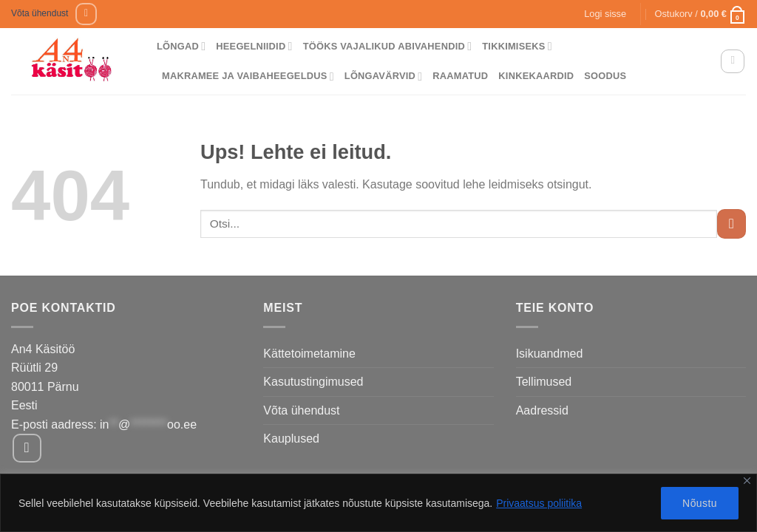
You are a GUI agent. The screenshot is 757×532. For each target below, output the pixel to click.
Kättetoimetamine (309, 354)
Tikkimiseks (517, 46)
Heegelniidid (254, 46)
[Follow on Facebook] (86, 14)
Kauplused (291, 439)
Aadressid (542, 410)
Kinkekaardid (536, 76)
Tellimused (544, 382)
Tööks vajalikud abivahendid (388, 46)
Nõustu (700, 503)
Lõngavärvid (384, 76)
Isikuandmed (550, 354)
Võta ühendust (40, 13)
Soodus (605, 76)
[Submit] (731, 224)
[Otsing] (733, 61)
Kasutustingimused (313, 382)
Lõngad (181, 46)
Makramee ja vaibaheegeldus (248, 76)
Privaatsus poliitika (539, 503)
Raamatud (460, 76)
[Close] (747, 481)
